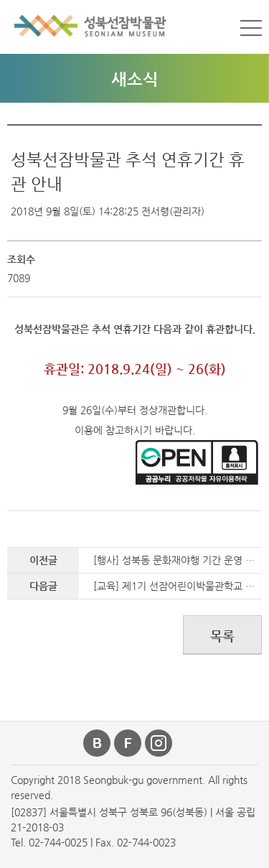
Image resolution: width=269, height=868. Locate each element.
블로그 (98, 743)
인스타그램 (159, 743)
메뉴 (251, 28)
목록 (222, 636)
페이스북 (128, 743)
